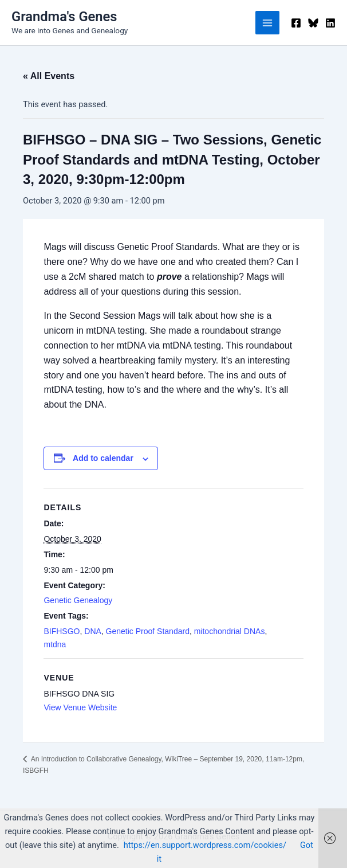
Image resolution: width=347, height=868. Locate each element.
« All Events (49, 76)
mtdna (55, 644)
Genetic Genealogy (78, 600)
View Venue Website (80, 707)
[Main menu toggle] (267, 23)
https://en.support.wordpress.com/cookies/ (205, 845)
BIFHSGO (62, 631)
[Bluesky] (313, 23)
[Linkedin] (330, 23)
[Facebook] (296, 23)
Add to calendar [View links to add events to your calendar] (103, 458)
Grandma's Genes (64, 17)
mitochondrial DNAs (230, 631)
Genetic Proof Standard (148, 631)
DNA (93, 631)
